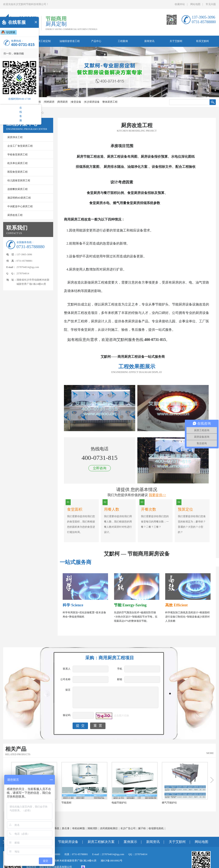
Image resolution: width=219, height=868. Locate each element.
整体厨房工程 (110, 102)
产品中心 (96, 41)
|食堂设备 (76, 102)
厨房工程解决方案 (101, 842)
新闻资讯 (149, 41)
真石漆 (66, 828)
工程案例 (123, 41)
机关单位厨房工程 (18, 163)
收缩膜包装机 (156, 828)
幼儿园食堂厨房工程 (19, 180)
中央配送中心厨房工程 (20, 206)
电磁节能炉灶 (119, 803)
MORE (210, 753)
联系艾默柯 (203, 41)
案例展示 (130, 842)
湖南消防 (92, 828)
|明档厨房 (49, 102)
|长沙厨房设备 (92, 102)
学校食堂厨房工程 (18, 155)
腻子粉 (142, 828)
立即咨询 (100, 468)
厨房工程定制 (43, 41)
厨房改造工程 (15, 215)
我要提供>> (157, 495)
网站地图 (195, 4)
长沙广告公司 (128, 828)
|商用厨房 (62, 102)
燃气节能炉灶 (169, 803)
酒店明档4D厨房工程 (19, 198)
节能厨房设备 (68, 842)
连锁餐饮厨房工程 (18, 189)
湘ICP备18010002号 (112, 861)
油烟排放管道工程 (70, 41)
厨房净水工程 (15, 137)
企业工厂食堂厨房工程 (20, 146)
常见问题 (211, 4)
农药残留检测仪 (109, 828)
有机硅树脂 (78, 828)
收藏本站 (180, 4)
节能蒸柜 (66, 803)
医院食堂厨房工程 (18, 172)
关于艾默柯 (176, 41)
